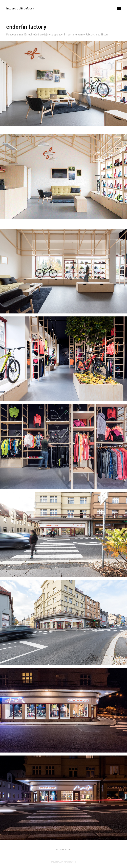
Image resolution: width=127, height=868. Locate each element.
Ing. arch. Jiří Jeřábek (20, 8)
